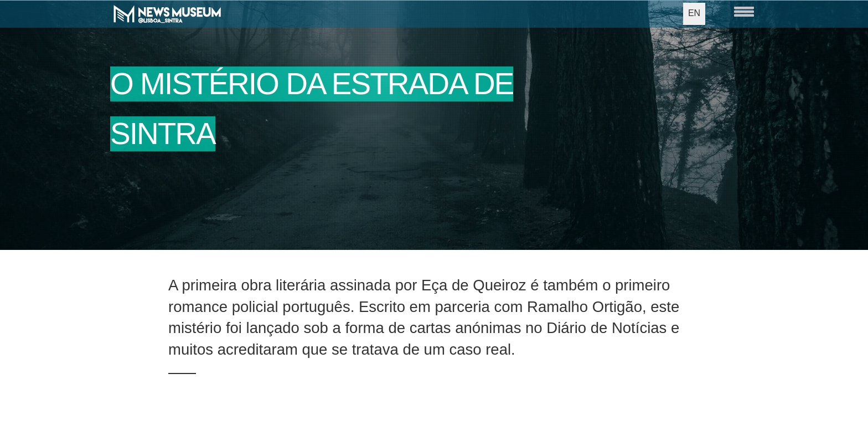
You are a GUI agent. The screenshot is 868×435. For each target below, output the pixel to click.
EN (694, 13)
